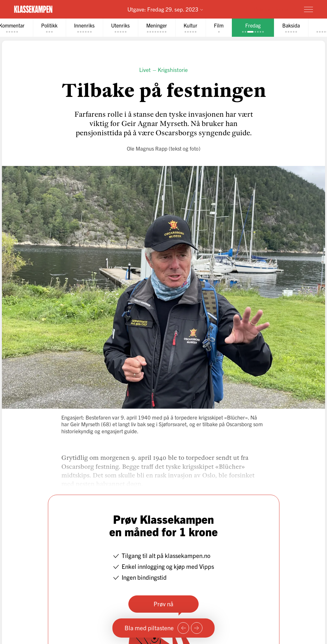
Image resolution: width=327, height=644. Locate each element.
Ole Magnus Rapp (147, 148)
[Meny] (308, 9)
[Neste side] (197, 628)
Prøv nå (163, 604)
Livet (145, 70)
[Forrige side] (183, 628)
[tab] (49, 28)
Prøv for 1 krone (271, 9)
